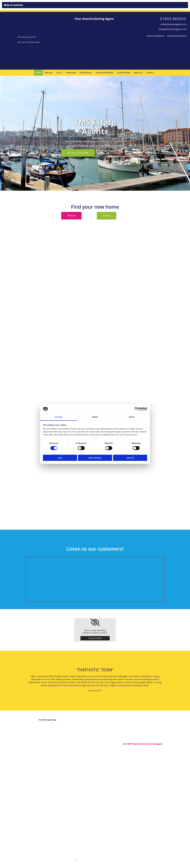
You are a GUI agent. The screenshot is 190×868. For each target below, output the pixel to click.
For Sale (49, 73)
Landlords (71, 73)
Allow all (130, 458)
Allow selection (95, 458)
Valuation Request (104, 73)
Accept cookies (95, 638)
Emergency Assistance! (177, 36)
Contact (149, 73)
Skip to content (13, 5)
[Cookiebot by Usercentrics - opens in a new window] (137, 409)
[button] (78, 153)
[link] (95, 622)
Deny (60, 458)
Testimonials (86, 73)
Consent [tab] (58, 417)
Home (39, 73)
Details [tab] (95, 417)
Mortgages (123, 73)
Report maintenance (155, 36)
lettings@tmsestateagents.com (172, 29)
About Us (138, 73)
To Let (60, 73)
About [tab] (132, 417)
